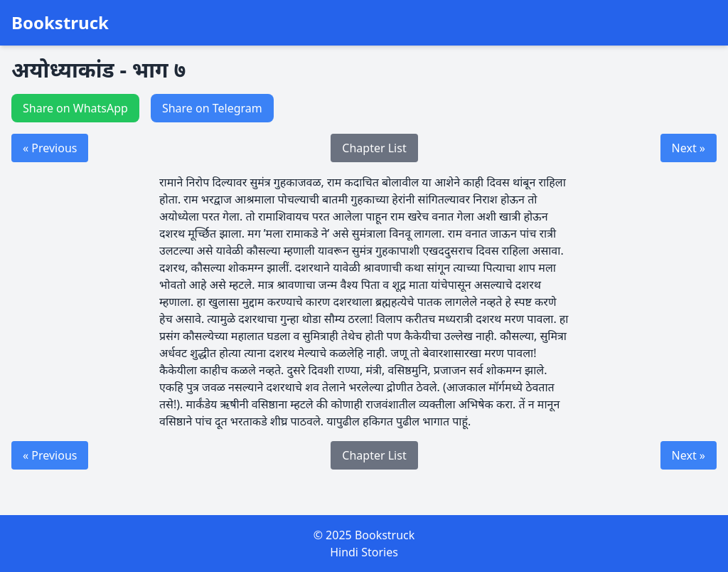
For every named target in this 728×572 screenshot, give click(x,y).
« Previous (50, 148)
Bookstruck (60, 23)
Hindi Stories (364, 552)
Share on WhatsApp (75, 108)
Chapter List (374, 148)
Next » (689, 148)
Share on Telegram (212, 108)
